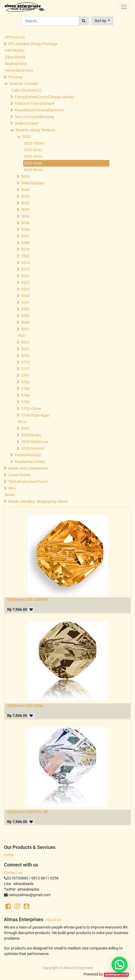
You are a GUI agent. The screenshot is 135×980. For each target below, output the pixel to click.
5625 (25, 349)
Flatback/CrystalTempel (34, 103)
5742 (25, 382)
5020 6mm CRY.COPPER (28, 600)
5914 (22, 422)
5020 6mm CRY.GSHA (25, 706)
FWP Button (15, 50)
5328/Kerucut (33, 448)
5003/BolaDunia (35, 442)
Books (10, 495)
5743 (25, 389)
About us (54, 920)
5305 (25, 236)
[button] (102, 21)
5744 (25, 395)
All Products (15, 37)
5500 (25, 256)
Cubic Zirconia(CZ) (26, 90)
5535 (25, 289)
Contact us (13, 873)
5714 (25, 362)
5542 (25, 309)
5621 (22, 336)
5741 (25, 375)
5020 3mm (33, 150)
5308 (25, 243)
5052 (25, 203)
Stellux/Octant (27, 123)
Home (9, 855)
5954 (25, 428)
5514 (25, 263)
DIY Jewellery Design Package (33, 44)
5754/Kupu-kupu (35, 415)
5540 (25, 296)
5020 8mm (33, 170)
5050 (25, 196)
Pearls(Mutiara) (28, 455)
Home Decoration (19, 70)
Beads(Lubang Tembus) (36, 130)
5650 (25, 355)
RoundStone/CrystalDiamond (39, 110)
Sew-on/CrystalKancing (34, 117)
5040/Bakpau (32, 183)
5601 (25, 329)
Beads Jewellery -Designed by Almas (38, 501)
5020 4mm (33, 157)
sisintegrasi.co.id (116, 975)
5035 (25, 176)
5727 (25, 369)
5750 (25, 402)
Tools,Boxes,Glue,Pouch (28, 482)
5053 (25, 210)
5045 (25, 190)
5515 (25, 269)
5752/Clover (31, 409)
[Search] (84, 21)
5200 (25, 229)
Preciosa (15, 77)
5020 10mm (34, 143)
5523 (25, 283)
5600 (25, 322)
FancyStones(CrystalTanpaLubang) (44, 97)
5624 (25, 342)
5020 (26, 137)
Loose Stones (19, 475)
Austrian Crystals (24, 84)
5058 (25, 223)
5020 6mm (33, 163)
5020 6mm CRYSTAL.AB (27, 812)
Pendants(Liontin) (30, 462)
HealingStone (16, 64)
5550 (25, 316)
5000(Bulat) (31, 435)
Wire (12, 488)
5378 (25, 249)
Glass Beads (15, 57)
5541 (25, 302)
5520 (25, 276)
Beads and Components (28, 468)
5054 (25, 216)
